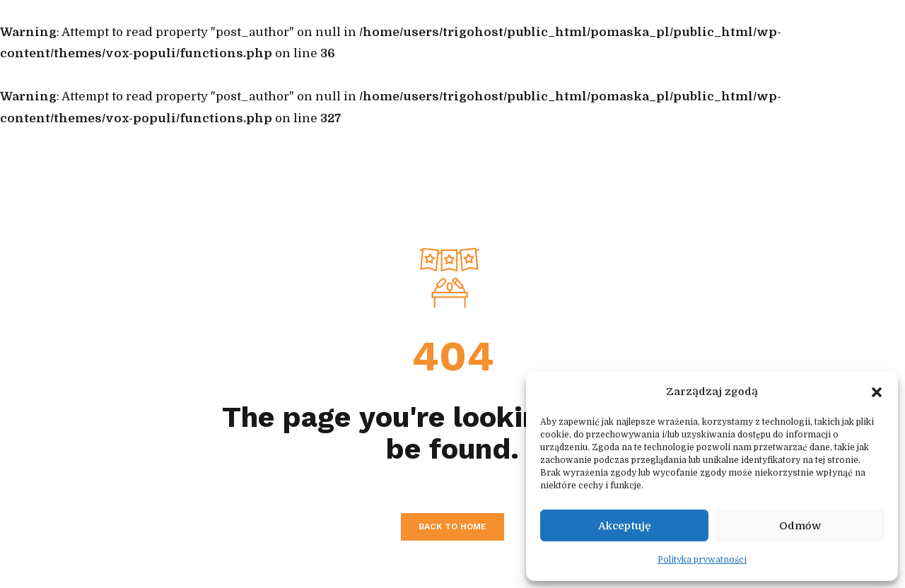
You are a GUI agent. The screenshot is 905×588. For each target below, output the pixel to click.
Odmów (800, 526)
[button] (877, 392)
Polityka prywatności (702, 560)
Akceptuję (625, 526)
